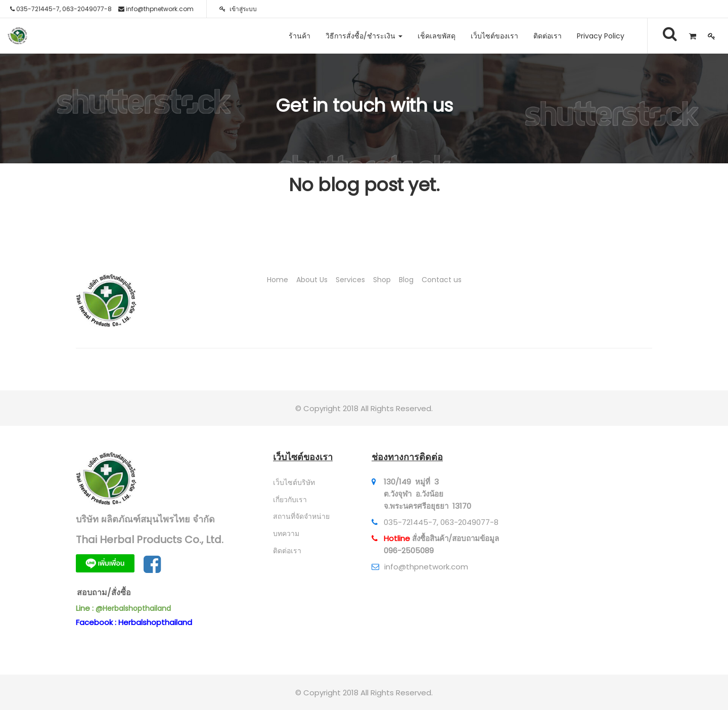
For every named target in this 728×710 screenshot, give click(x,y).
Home (278, 280)
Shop (382, 280)
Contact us (442, 280)
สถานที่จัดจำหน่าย (301, 516)
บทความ (286, 534)
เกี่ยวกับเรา (290, 500)
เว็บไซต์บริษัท (294, 482)
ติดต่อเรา (287, 551)
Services (350, 280)
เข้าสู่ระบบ (238, 9)
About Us (312, 280)
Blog (406, 280)
